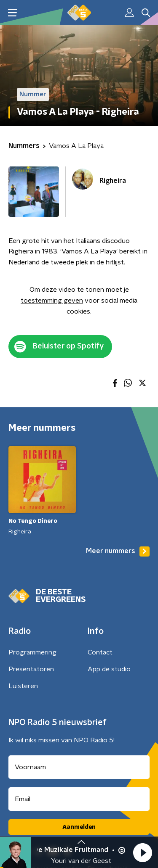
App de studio (109, 669)
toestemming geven (52, 301)
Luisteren (23, 686)
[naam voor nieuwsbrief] (79, 767)
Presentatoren (31, 669)
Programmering (32, 652)
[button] (142, 852)
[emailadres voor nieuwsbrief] (79, 799)
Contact (100, 652)
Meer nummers (118, 551)
